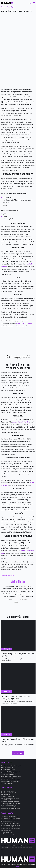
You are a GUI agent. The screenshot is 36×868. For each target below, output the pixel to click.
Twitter (9, 600)
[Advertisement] (18, 33)
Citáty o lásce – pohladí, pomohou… (10, 817)
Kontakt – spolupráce (6, 832)
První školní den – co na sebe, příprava (11, 780)
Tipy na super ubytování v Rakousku (10, 798)
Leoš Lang (18, 866)
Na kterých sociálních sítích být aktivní (11, 809)
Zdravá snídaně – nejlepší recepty (9, 773)
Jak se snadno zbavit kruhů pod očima (10, 825)
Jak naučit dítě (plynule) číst (8, 778)
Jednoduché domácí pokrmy (8, 769)
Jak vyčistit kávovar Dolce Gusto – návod (11, 827)
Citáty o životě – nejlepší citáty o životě (11, 818)
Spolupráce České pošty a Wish (9, 805)
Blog (16, 602)
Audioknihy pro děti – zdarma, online (10, 781)
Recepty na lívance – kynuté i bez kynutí (11, 766)
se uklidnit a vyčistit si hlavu (21, 422)
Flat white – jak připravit (7, 767)
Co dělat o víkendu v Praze (8, 791)
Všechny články (18, 753)
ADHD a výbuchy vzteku (24, 323)
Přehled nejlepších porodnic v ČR (9, 774)
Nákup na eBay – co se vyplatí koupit (10, 807)
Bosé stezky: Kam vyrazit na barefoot (10, 802)
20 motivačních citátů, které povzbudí (10, 820)
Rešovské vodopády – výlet (8, 796)
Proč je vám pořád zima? (7, 783)
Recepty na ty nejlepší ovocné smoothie (11, 771)
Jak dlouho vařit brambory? (8, 834)
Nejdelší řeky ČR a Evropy (7, 800)
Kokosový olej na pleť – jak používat (10, 823)
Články (3, 7)
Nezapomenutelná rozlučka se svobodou (11, 803)
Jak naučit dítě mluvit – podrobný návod (11, 776)
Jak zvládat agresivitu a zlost (8, 822)
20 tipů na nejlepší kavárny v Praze (10, 793)
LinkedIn (24, 600)
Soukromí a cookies (6, 830)
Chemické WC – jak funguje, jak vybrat (11, 829)
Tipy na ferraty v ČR (6, 795)
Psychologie (11, 7)
